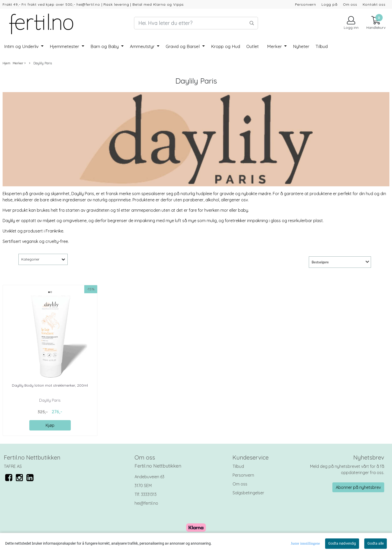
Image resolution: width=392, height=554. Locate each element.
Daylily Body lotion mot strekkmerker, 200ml (50, 385)
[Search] (196, 23)
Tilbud (238, 466)
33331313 (149, 494)
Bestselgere (320, 262)
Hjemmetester (65, 46)
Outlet (253, 46)
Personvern (306, 4)
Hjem (6, 63)
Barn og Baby (105, 46)
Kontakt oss (374, 4)
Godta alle (376, 543)
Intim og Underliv (22, 46)
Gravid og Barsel (183, 46)
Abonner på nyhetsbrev (358, 487)
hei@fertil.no (146, 503)
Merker (275, 46)
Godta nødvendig (342, 543)
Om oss (350, 4)
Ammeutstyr (143, 46)
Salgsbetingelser (248, 493)
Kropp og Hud (226, 46)
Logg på (330, 4)
